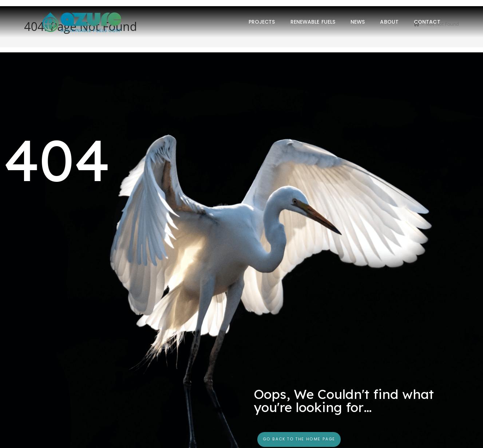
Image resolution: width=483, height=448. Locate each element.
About (389, 22)
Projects (262, 22)
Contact (427, 22)
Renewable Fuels (313, 22)
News (358, 22)
